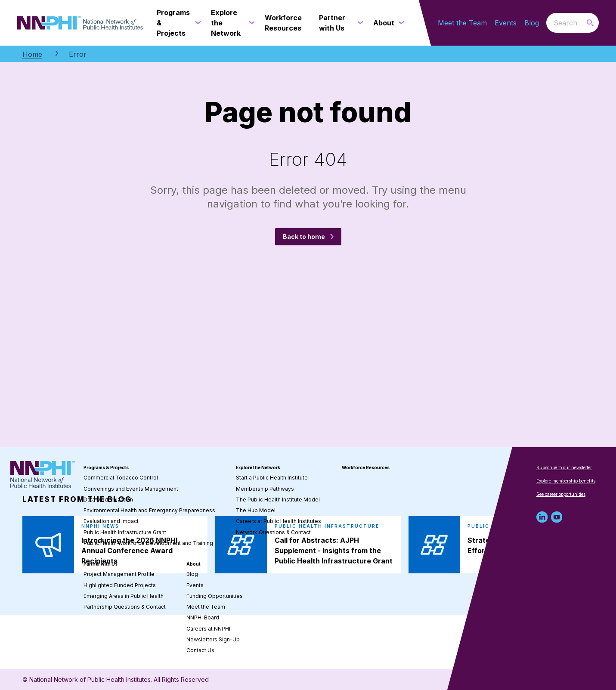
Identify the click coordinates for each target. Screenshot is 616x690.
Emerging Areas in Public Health (124, 596)
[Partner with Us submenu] (359, 23)
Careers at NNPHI (208, 629)
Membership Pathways (265, 489)
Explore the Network (258, 467)
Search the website (546, 23)
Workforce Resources (366, 467)
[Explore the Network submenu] (250, 23)
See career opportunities (561, 494)
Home (32, 54)
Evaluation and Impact (111, 521)
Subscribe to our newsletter (564, 467)
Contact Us (200, 650)
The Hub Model (256, 510)
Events (506, 23)
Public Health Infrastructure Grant (125, 532)
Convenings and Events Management (131, 489)
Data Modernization (108, 500)
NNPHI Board (203, 617)
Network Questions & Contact (273, 532)
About (193, 564)
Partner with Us (101, 564)
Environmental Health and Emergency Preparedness (149, 510)
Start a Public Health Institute (272, 478)
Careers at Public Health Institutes (279, 521)
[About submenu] (399, 23)
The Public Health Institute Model (278, 500)
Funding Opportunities (215, 596)
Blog (532, 23)
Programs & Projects (106, 467)
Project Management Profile (119, 574)
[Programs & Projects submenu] (196, 23)
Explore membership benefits (566, 481)
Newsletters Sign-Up (213, 639)
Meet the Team (462, 23)
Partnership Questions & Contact (125, 607)
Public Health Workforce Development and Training (148, 543)
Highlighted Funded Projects (120, 585)
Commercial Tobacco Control (121, 478)
